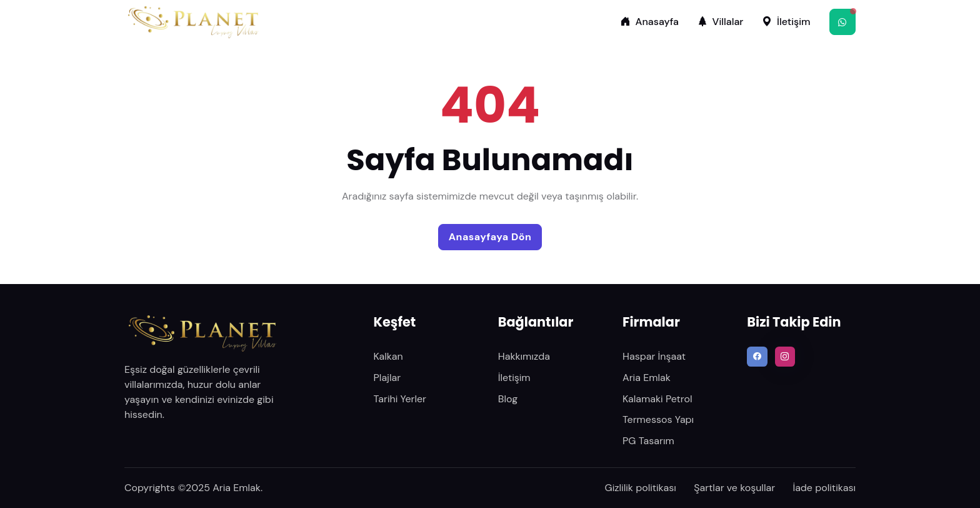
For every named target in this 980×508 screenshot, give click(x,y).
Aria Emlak (647, 378)
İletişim (786, 22)
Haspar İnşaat (654, 356)
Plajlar (387, 378)
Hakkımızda (524, 356)
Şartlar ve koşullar (734, 488)
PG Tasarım (648, 441)
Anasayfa (650, 22)
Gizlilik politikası (641, 488)
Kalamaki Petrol (657, 399)
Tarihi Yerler (400, 399)
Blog (508, 399)
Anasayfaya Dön (490, 237)
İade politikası (824, 488)
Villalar (721, 22)
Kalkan (388, 356)
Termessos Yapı (658, 419)
